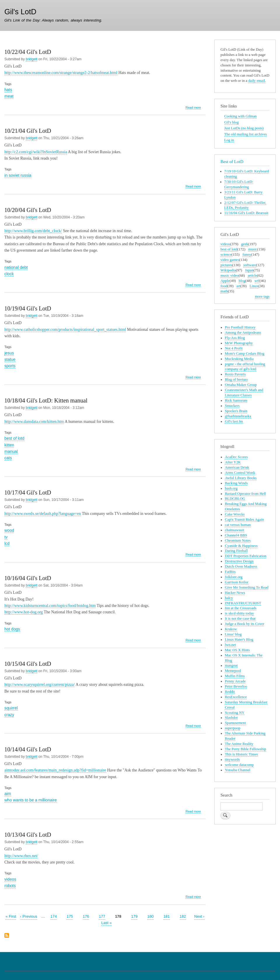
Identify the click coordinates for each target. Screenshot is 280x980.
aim (8, 794)
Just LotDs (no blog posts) (244, 128)
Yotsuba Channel (238, 770)
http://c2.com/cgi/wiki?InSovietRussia (36, 152)
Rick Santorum (236, 400)
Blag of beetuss (236, 379)
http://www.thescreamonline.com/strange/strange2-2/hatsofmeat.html (61, 73)
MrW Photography (239, 343)
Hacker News (235, 593)
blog (242, 281)
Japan (249, 270)
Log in (229, 140)
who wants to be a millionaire (31, 800)
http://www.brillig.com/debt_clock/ (33, 231)
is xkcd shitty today (239, 613)
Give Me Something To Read (247, 587)
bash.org (231, 488)
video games (230, 260)
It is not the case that (240, 619)
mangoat (231, 665)
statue (10, 359)
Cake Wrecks (235, 514)
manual (11, 451)
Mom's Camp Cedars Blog (245, 354)
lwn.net (230, 645)
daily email (257, 81)
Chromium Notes (238, 541)
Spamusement (235, 723)
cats (8, 458)
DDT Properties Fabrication (246, 556)
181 (167, 916)
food (224, 286)
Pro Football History (240, 327)
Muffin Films (235, 676)
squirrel (11, 708)
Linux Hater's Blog (239, 640)
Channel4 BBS (236, 535)
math (224, 291)
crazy (9, 715)
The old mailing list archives (246, 134)
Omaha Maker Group (241, 385)
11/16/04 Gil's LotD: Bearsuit (246, 213)
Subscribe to (7, 936)
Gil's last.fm (234, 421)
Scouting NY (235, 713)
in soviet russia (18, 175)
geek (245, 244)
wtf (257, 281)
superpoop (233, 728)
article (252, 276)
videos (10, 879)
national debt (16, 267)
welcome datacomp (239, 765)
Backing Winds (236, 483)
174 (54, 916)
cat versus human (238, 525)
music (253, 249)
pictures (226, 265)
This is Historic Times (241, 754)
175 (70, 916)
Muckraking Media (239, 359)
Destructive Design (239, 561)
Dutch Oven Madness (241, 566)
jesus (9, 353)
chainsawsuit (235, 530)
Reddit (230, 692)
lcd (7, 543)
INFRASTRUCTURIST (243, 603)
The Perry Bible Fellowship (246, 749)
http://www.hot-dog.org (24, 612)
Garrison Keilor (237, 582)
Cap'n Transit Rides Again (244, 520)
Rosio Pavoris (235, 374)
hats (8, 90)
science (226, 255)
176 (86, 916)
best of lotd (14, 438)
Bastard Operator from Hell (245, 494)
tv (6, 537)
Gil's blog (232, 122)
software (250, 265)
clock (9, 274)
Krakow (231, 629)
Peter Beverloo (236, 686)
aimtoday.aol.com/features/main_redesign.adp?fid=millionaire (55, 770)
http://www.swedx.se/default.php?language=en (43, 514)
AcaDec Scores (236, 457)
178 (118, 916)
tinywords (232, 760)
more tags (262, 296)
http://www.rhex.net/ (21, 856)
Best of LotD (232, 162)
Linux (254, 286)
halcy (229, 598)
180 (150, 916)
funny (247, 255)
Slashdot (231, 718)
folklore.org (234, 577)
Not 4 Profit (234, 348)
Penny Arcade (235, 681)
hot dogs (12, 629)
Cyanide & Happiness (241, 546)
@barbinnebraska (238, 416)
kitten (9, 445)
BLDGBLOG (235, 499)
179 (134, 916)
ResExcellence (236, 697)
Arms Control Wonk (240, 473)
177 (102, 916)
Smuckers (232, 406)
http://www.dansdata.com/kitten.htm (34, 422)
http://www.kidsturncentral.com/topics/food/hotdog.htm (50, 606)
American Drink (237, 467)
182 (183, 916)
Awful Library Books (241, 478)
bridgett (32, 59)
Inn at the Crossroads (241, 608)
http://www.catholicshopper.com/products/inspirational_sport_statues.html (65, 330)
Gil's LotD (20, 12)
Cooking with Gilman (240, 116)
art (238, 286)
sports (10, 366)
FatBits (230, 572)
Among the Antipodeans (243, 333)
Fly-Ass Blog (235, 338)
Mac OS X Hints (237, 650)
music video (230, 276)
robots (10, 886)
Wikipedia (228, 270)
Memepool (233, 671)
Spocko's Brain (236, 411)
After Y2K (233, 462)
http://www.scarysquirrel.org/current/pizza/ (40, 685)
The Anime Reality (239, 744)
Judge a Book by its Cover (245, 624)
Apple (225, 281)
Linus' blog (233, 634)
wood (9, 530)
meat (9, 96)
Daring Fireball (236, 551)
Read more (193, 108)
